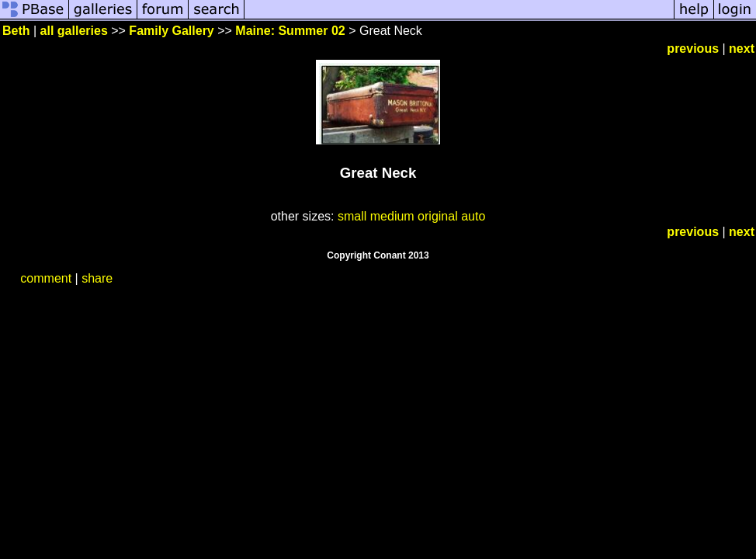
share (97, 278)
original (438, 216)
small (352, 216)
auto (473, 216)
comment (46, 278)
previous (693, 49)
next (742, 49)
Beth (16, 31)
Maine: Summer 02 (290, 31)
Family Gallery (171, 31)
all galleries (74, 31)
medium (392, 216)
